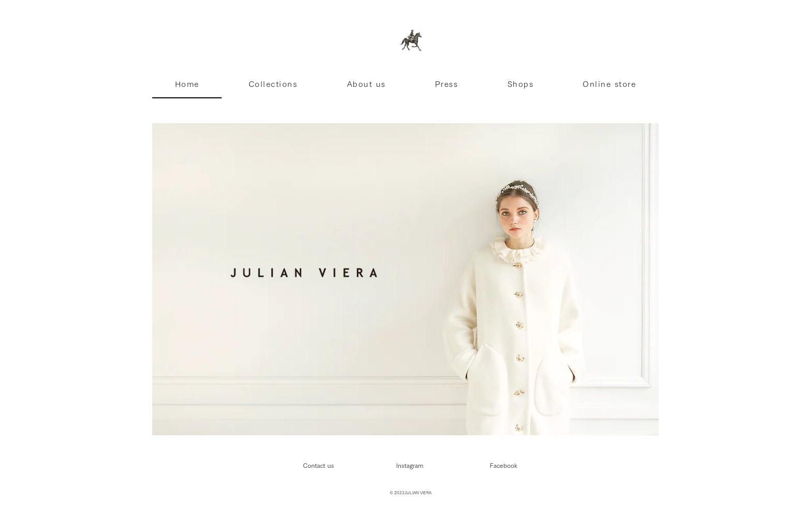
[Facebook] (503, 465)
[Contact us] (318, 465)
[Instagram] (410, 465)
